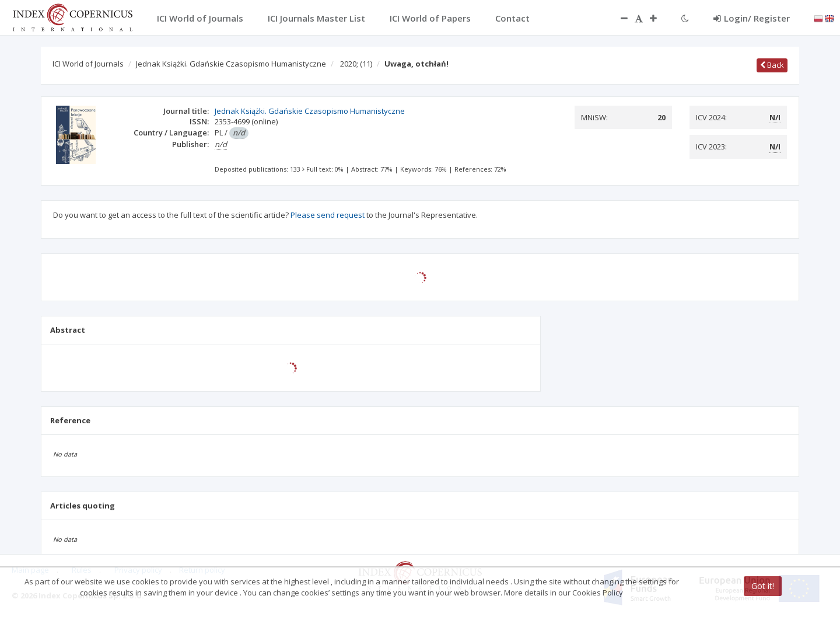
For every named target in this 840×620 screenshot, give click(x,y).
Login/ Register (752, 18)
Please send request (328, 215)
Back (772, 65)
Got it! (763, 586)
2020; (356, 64)
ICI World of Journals (88, 64)
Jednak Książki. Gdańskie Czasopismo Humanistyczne (231, 64)
